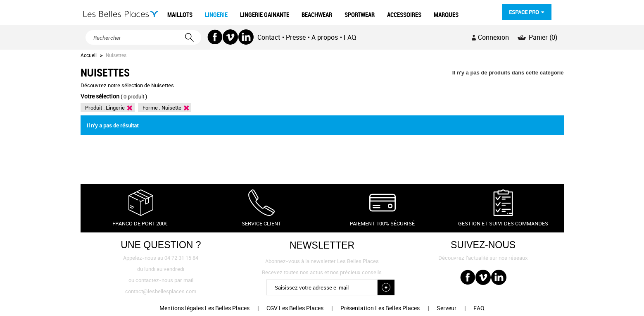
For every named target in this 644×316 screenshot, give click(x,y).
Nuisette (171, 108)
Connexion (493, 37)
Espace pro (524, 12)
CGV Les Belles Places (295, 308)
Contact (269, 37)
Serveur (447, 308)
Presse (296, 37)
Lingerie (115, 108)
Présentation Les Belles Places (380, 308)
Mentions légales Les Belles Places (204, 308)
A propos (325, 37)
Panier (543, 37)
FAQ (350, 37)
